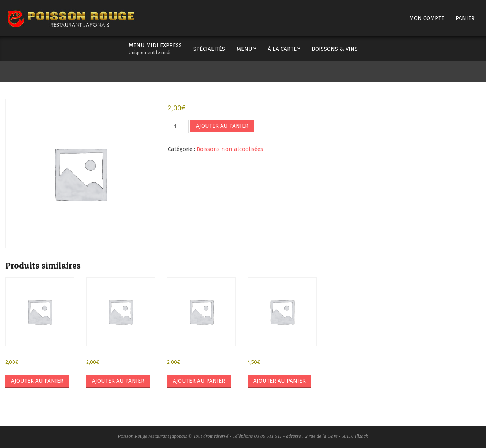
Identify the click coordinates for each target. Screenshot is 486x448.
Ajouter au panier (222, 126)
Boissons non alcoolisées (230, 149)
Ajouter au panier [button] (37, 381)
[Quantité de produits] (178, 127)
